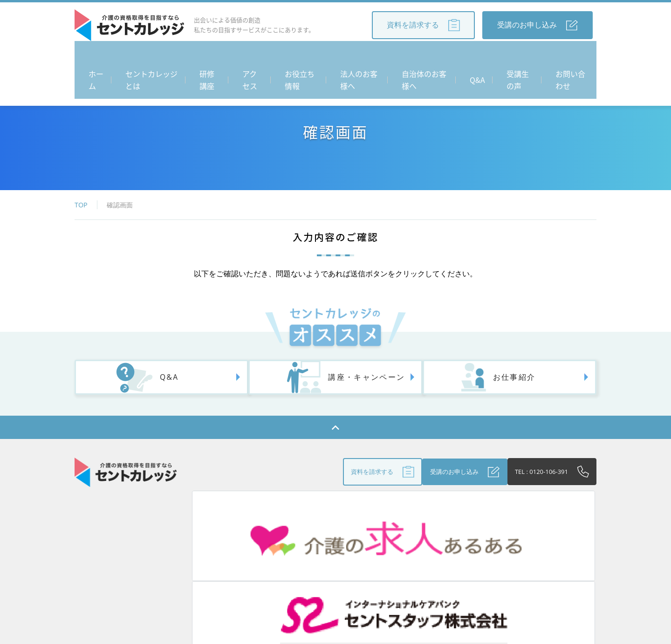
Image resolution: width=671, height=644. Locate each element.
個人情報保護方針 (501, 568)
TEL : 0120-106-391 (535, 479)
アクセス (250, 56)
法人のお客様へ (360, 56)
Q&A (478, 56)
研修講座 (208, 56)
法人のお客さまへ (346, 568)
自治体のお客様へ (428, 56)
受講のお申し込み (537, 25)
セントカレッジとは (147, 56)
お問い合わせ (569, 56)
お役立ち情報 (299, 56)
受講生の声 (516, 56)
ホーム (90, 56)
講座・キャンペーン (334, 383)
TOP (81, 205)
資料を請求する (423, 25)
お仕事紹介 (476, 383)
